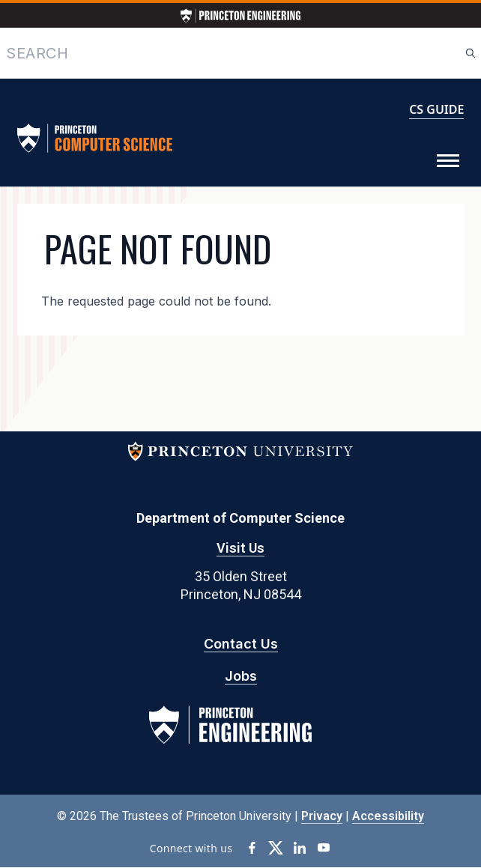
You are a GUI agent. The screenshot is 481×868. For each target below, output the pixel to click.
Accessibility (388, 816)
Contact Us (241, 644)
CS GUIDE (436, 109)
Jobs (241, 676)
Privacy (322, 816)
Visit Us (240, 548)
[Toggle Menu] (448, 161)
